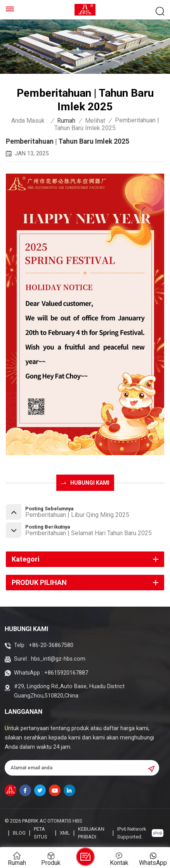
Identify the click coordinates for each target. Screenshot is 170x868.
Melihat (95, 121)
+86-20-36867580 (51, 645)
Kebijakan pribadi (91, 833)
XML (65, 833)
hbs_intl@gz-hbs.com (58, 659)
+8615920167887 (66, 673)
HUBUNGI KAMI (90, 483)
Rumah (66, 121)
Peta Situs (41, 833)
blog (19, 833)
